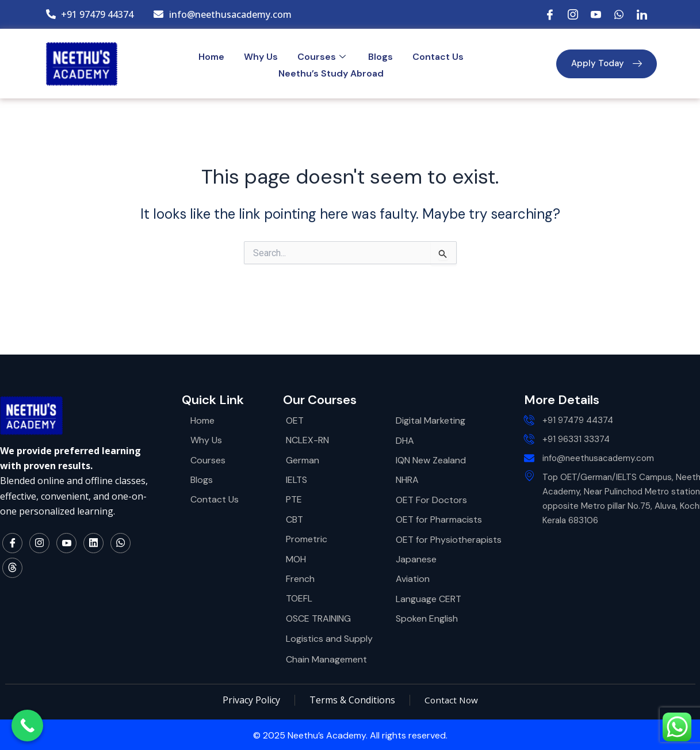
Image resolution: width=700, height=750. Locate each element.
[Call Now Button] (27, 726)
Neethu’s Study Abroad (331, 73)
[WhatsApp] (619, 14)
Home (211, 57)
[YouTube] (596, 14)
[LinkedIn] (642, 14)
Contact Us (438, 57)
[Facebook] (550, 14)
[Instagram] (573, 14)
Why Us (261, 57)
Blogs (380, 57)
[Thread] (12, 568)
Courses (323, 57)
